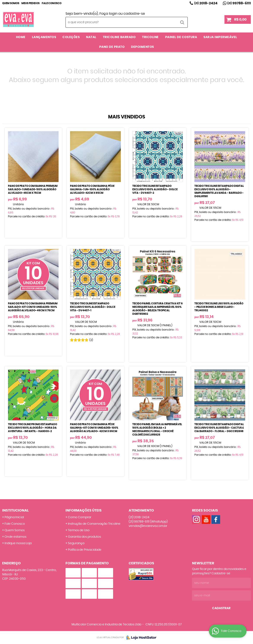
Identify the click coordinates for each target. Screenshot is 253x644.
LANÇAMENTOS (44, 37)
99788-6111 (239, 3)
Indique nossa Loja (18, 543)
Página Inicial (14, 517)
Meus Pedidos (30, 3)
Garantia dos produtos (84, 537)
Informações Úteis (84, 510)
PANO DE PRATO (112, 47)
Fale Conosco (52, 3)
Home (21, 37)
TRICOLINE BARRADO (119, 37)
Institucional (15, 510)
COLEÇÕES (71, 37)
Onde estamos (15, 537)
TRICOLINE (150, 37)
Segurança (76, 543)
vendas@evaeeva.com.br (148, 526)
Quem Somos (11, 3)
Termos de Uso (79, 530)
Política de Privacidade (85, 550)
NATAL (91, 37)
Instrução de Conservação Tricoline (94, 524)
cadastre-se (134, 14)
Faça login (108, 14)
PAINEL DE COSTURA (181, 37)
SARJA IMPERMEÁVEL (220, 37)
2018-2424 (206, 3)
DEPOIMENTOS (143, 47)
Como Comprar (80, 517)
